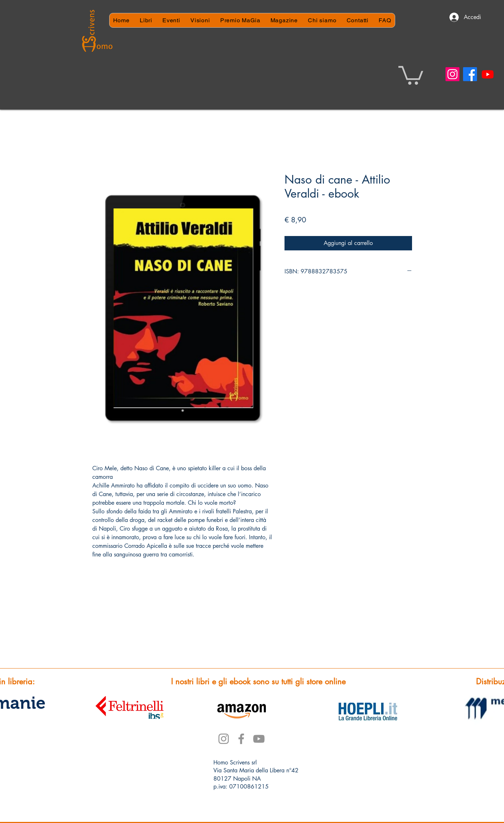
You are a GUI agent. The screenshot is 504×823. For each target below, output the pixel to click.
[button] (411, 74)
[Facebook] (470, 74)
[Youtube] (488, 74)
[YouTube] (259, 739)
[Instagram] (452, 74)
